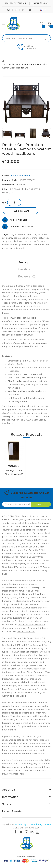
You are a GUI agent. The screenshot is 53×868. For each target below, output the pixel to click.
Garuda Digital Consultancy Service (33, 824)
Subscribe (41, 504)
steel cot (32, 235)
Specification (27, 269)
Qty (4, 202)
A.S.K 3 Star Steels (21, 176)
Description (27, 262)
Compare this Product (21, 227)
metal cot (37, 238)
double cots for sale (34, 241)
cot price (42, 235)
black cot (18, 241)
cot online (7, 238)
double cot (20, 235)
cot (12, 235)
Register (35, 3)
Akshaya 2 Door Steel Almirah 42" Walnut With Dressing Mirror (14, 473)
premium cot (26, 245)
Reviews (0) (27, 276)
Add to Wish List (18, 220)
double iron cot (10, 245)
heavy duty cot (16, 248)
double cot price (22, 238)
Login (46, 3)
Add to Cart (21, 211)
